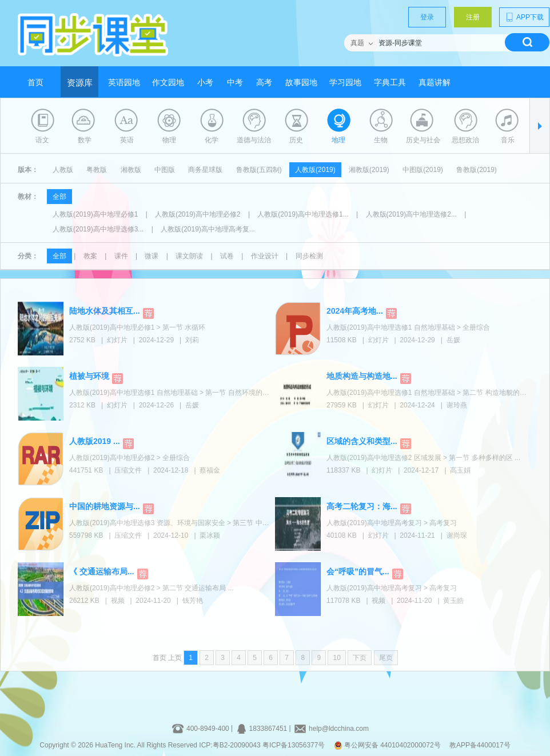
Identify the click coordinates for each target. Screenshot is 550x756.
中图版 (165, 170)
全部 (59, 197)
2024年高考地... (355, 311)
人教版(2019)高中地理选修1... (303, 214)
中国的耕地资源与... (105, 506)
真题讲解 (435, 83)
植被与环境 (89, 376)
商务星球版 (205, 170)
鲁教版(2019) (477, 170)
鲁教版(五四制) (259, 170)
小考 (205, 83)
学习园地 (345, 83)
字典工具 (390, 83)
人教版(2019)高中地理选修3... (98, 229)
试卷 (227, 256)
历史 (296, 140)
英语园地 (124, 83)
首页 (35, 83)
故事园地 (301, 83)
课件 (121, 256)
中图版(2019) (423, 170)
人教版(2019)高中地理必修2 (198, 214)
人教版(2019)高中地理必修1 (95, 214)
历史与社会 (423, 140)
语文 (42, 140)
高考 (264, 83)
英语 (127, 140)
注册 (473, 17)
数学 (85, 140)
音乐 (508, 140)
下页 (360, 658)
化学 (212, 140)
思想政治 (465, 140)
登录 (427, 17)
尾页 (386, 658)
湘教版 (131, 170)
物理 (169, 140)
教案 (90, 256)
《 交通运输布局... (102, 571)
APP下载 (524, 17)
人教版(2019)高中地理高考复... (208, 229)
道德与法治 (254, 140)
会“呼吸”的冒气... (358, 571)
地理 (338, 140)
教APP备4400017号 (480, 745)
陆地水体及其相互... (105, 311)
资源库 (80, 83)
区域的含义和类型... (362, 441)
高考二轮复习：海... (362, 506)
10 (336, 658)
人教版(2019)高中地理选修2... (411, 214)
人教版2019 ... (95, 441)
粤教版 (97, 170)
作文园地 (168, 83)
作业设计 (265, 256)
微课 (152, 256)
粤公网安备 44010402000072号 (388, 745)
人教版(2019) (315, 170)
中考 (235, 83)
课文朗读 (189, 256)
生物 (381, 140)
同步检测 (309, 256)
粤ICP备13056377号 (294, 745)
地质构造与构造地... (362, 376)
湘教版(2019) (369, 170)
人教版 (63, 170)
